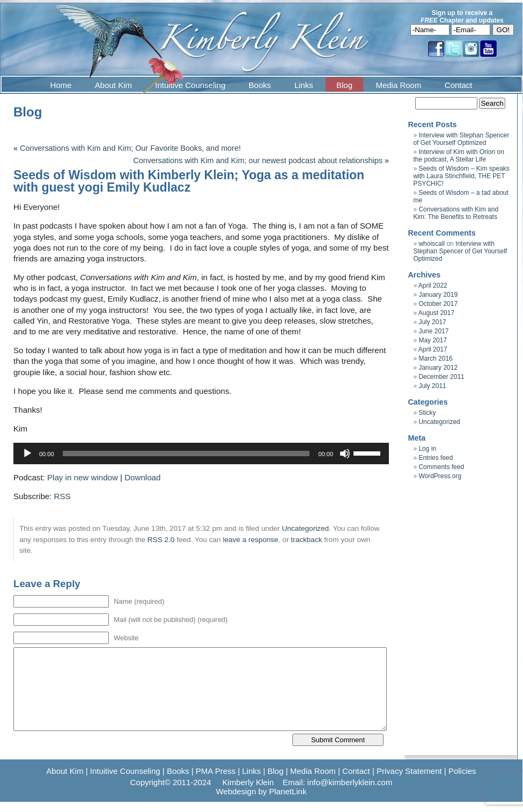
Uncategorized (305, 528)
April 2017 (433, 349)
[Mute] (345, 453)
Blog (344, 85)
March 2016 (435, 359)
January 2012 (438, 368)
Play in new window (83, 477)
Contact (459, 85)
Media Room (398, 85)
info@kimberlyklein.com (350, 782)
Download (142, 477)
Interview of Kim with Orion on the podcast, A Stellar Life (458, 156)
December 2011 (441, 377)
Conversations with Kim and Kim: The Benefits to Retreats (456, 213)
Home (61, 85)
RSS (62, 496)
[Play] (27, 453)
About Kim (113, 85)
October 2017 (438, 304)
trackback (306, 540)
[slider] (186, 453)
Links (304, 85)
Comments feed (441, 467)
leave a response (251, 540)
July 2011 (432, 386)
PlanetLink (288, 791)
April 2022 (433, 286)
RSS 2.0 (161, 540)
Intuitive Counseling (190, 85)
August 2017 (436, 313)
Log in (427, 449)
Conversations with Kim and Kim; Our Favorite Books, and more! (130, 148)
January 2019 (438, 295)
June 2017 (433, 331)
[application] (201, 453)
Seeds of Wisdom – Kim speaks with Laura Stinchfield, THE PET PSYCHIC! (461, 176)
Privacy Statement (409, 771)
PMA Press (216, 771)
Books (260, 85)
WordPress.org (440, 476)
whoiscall (432, 244)
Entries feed (436, 458)
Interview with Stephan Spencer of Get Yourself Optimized (461, 139)
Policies (462, 771)
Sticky (427, 413)
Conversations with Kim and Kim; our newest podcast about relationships (258, 160)
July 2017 (432, 322)
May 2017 (433, 340)
